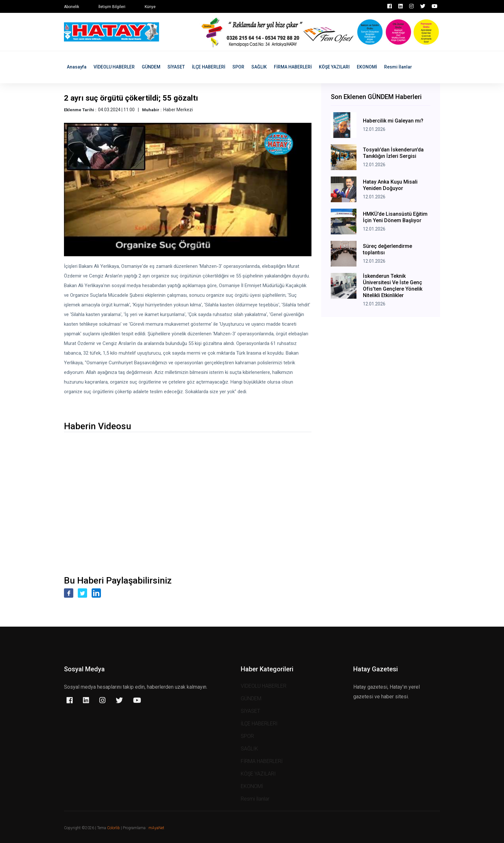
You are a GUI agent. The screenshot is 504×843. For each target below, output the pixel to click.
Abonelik (72, 7)
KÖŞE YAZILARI (334, 67)
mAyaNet (156, 828)
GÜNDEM (151, 67)
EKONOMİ (367, 67)
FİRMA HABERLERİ (293, 67)
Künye (150, 7)
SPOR (238, 67)
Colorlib (113, 828)
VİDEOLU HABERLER (114, 67)
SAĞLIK (259, 67)
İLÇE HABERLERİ (209, 67)
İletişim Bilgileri (112, 7)
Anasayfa (77, 67)
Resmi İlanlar (398, 67)
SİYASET (176, 67)
